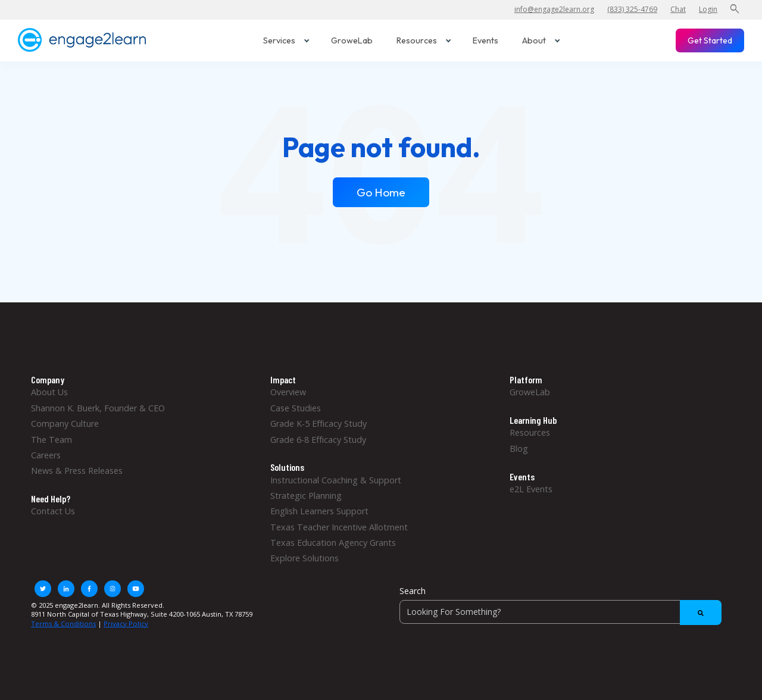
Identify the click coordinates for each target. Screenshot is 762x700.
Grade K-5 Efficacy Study (318, 424)
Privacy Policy (126, 624)
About (541, 40)
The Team (51, 440)
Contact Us (53, 511)
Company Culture (65, 424)
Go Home (381, 192)
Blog (519, 449)
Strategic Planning (306, 496)
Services (286, 40)
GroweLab (352, 40)
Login (708, 9)
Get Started (710, 40)
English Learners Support (319, 511)
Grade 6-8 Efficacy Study (318, 440)
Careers (46, 455)
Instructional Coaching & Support (336, 480)
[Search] (560, 612)
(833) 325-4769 (632, 9)
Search (413, 591)
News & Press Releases (77, 471)
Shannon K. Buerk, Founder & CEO (98, 408)
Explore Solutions (305, 558)
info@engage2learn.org (554, 9)
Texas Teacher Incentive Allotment (339, 527)
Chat (678, 9)
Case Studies (296, 408)
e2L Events (531, 489)
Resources (424, 40)
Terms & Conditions (63, 624)
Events (485, 40)
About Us (49, 392)
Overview (288, 392)
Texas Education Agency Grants (333, 543)
